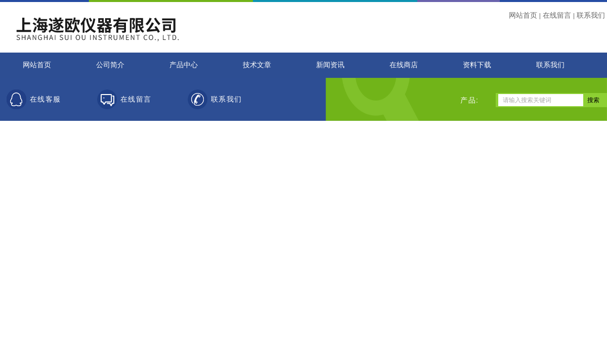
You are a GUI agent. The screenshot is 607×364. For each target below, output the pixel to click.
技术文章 (257, 65)
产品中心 (184, 65)
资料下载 (477, 65)
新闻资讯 (330, 65)
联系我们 (591, 15)
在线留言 (557, 15)
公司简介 (110, 65)
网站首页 (523, 15)
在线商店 (404, 65)
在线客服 (46, 99)
